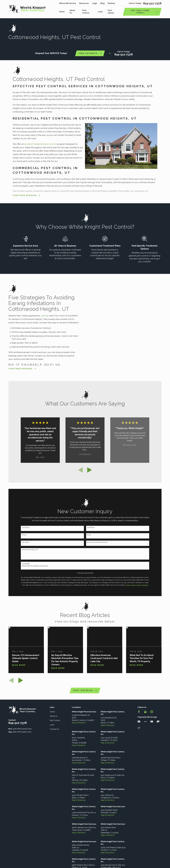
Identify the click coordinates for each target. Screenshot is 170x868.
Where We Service (68, 3)
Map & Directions (79, 723)
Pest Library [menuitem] (111, 12)
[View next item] (90, 470)
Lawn (52, 725)
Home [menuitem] (62, 12)
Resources (84, 3)
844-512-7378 (152, 3)
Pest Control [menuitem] (86, 12)
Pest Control (55, 720)
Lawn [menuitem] (100, 12)
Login (95, 3)
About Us (54, 716)
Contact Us (54, 729)
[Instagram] (152, 712)
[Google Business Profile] (145, 712)
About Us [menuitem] (72, 12)
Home (52, 712)
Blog (102, 3)
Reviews (112, 3)
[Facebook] (139, 712)
